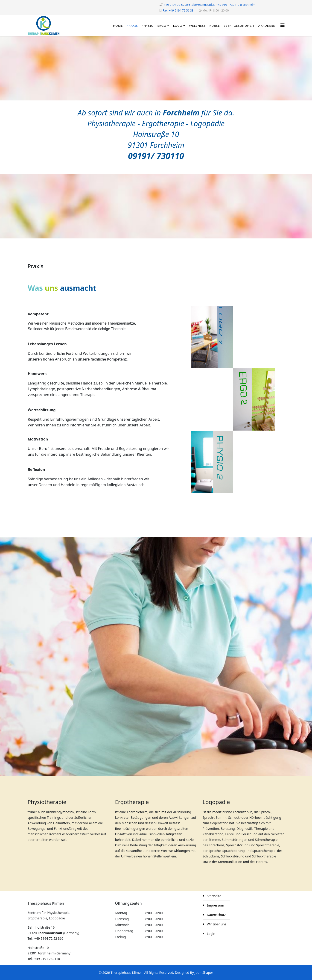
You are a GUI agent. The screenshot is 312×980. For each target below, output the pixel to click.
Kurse (215, 26)
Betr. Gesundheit (239, 26)
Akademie (267, 26)
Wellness (197, 26)
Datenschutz (216, 915)
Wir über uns (216, 924)
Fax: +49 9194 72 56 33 (178, 10)
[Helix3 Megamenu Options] (283, 25)
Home (118, 26)
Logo (178, 26)
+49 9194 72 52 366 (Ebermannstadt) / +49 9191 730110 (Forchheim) (210, 5)
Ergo (162, 26)
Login (211, 934)
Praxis (132, 26)
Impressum (215, 905)
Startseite (214, 896)
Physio (148, 26)
